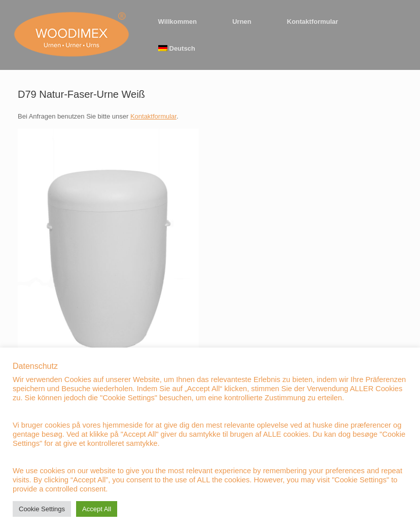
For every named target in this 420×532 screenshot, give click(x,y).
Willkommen (178, 22)
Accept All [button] (97, 509)
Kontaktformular (313, 22)
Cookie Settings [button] (42, 509)
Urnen (242, 22)
